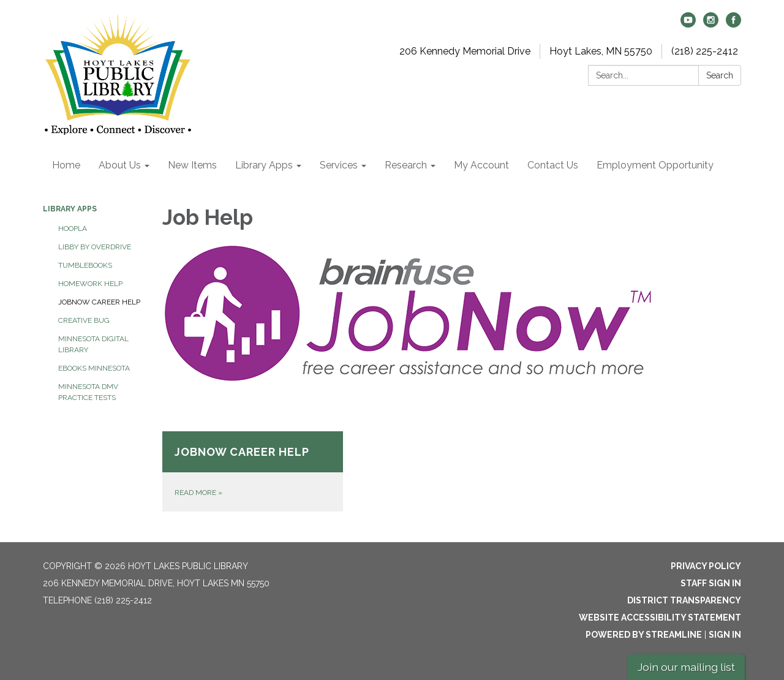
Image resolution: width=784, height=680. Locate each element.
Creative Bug (84, 320)
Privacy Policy (706, 566)
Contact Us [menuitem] (553, 165)
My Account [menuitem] (481, 165)
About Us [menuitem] (120, 165)
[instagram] (711, 24)
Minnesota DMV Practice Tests (88, 392)
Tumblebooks (85, 265)
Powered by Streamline (644, 635)
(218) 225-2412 (705, 51)
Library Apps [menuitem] (264, 165)
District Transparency (684, 600)
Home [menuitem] (66, 165)
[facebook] (733, 24)
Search (720, 75)
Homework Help (90, 284)
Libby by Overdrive (95, 247)
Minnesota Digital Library (93, 344)
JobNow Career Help (99, 302)
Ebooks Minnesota (94, 368)
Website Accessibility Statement (660, 618)
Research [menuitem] (406, 165)
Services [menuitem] (339, 165)
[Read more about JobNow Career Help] (253, 471)
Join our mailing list (686, 667)
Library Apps (70, 209)
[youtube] (688, 24)
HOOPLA (73, 229)
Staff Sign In (711, 583)
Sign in (725, 635)
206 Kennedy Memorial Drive (465, 51)
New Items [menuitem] (192, 165)
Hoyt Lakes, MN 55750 (601, 51)
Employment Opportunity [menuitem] (655, 165)
